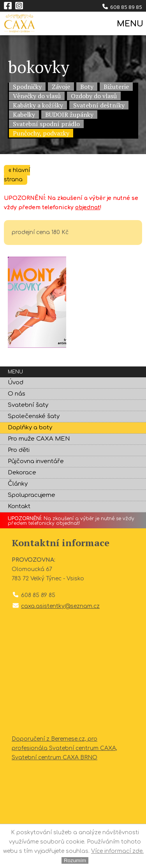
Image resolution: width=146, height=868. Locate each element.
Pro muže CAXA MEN (39, 439)
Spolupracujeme (32, 495)
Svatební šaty (28, 405)
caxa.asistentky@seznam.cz (60, 606)
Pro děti (19, 450)
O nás (17, 394)
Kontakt (19, 506)
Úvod (16, 383)
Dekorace (22, 473)
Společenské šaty (34, 416)
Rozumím (75, 860)
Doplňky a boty (30, 428)
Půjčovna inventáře (36, 461)
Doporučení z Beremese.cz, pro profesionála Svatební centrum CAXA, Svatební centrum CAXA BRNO (64, 748)
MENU (129, 24)
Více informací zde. (117, 851)
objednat (88, 207)
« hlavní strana (17, 175)
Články (18, 484)
